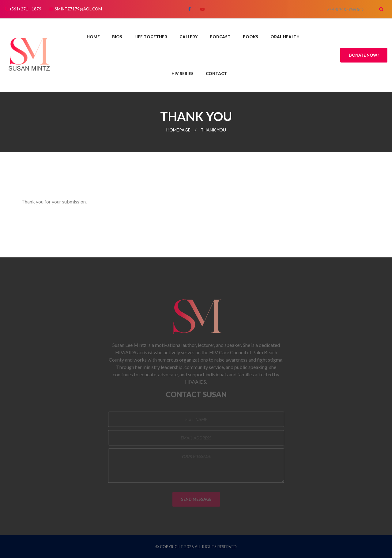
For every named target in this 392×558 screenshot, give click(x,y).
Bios (117, 37)
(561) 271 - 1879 (26, 9)
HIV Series (183, 74)
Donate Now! (364, 55)
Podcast (220, 37)
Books (251, 37)
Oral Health (285, 37)
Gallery (188, 37)
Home (93, 37)
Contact (216, 74)
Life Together (151, 37)
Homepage (178, 130)
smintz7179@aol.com (78, 9)
